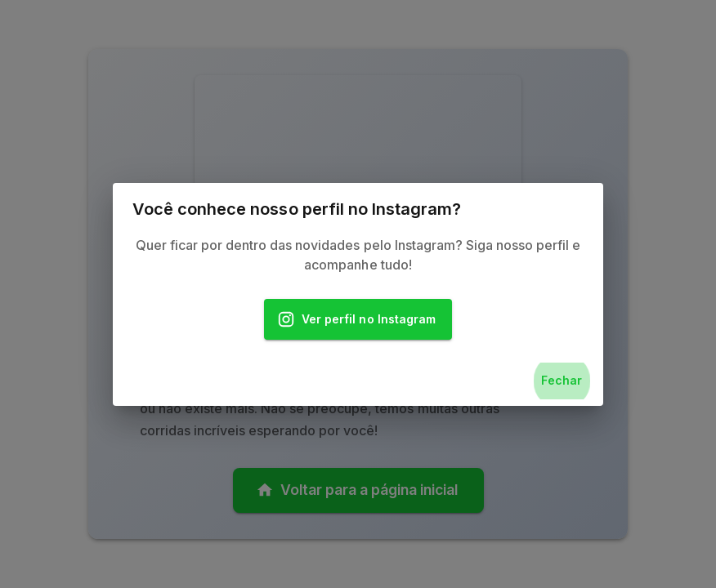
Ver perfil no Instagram (358, 320)
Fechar (562, 381)
